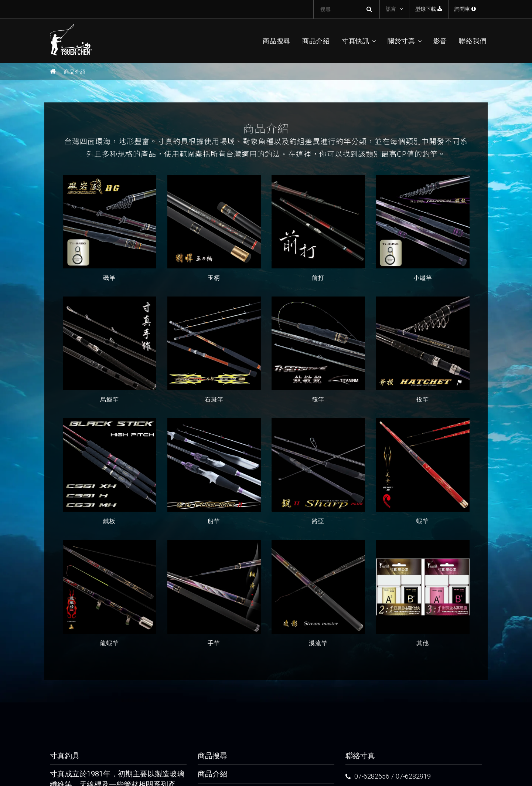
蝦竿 (423, 521)
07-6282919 (413, 776)
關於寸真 (401, 41)
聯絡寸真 (360, 756)
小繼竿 (422, 278)
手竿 (214, 643)
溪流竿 (318, 643)
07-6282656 (372, 776)
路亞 (318, 521)
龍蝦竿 (110, 643)
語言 (391, 9)
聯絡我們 (473, 41)
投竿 (423, 399)
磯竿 (109, 278)
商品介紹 (316, 41)
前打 (318, 278)
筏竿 (318, 399)
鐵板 (109, 521)
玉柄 (214, 278)
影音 (440, 41)
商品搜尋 (277, 41)
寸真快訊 (356, 41)
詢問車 (465, 9)
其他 (423, 643)
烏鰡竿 (110, 399)
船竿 (214, 521)
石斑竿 (214, 399)
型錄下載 (429, 9)
